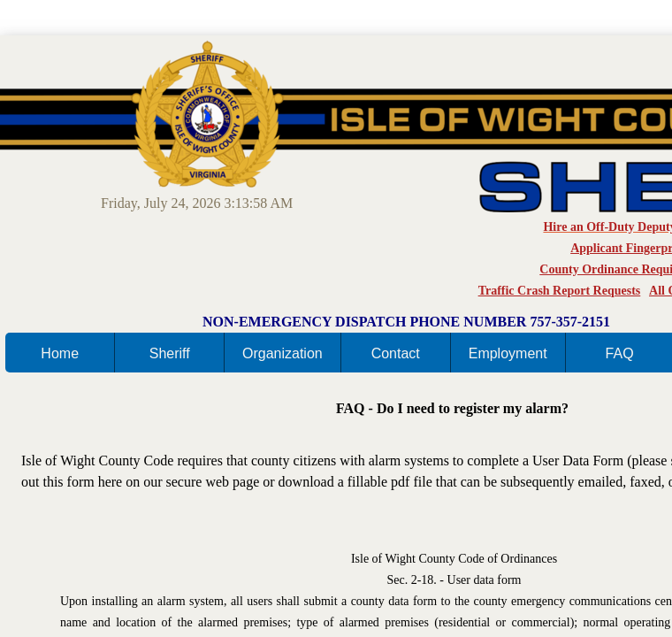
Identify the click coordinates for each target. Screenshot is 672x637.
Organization (283, 353)
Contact (396, 353)
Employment (508, 353)
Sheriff (170, 353)
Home (60, 353)
